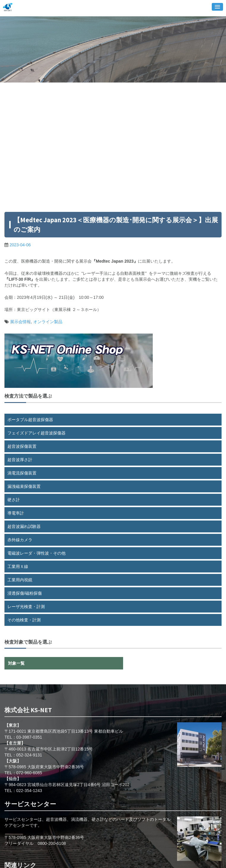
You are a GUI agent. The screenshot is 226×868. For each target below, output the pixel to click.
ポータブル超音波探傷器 (30, 420)
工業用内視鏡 (20, 580)
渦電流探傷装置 (22, 473)
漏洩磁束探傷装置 (24, 486)
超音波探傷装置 (22, 446)
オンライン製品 (48, 322)
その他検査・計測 (24, 620)
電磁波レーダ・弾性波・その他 (36, 553)
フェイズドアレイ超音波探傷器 (36, 433)
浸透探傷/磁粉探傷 (25, 593)
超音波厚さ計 (20, 460)
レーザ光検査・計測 (26, 607)
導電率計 (16, 513)
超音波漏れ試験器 (24, 526)
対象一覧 (16, 663)
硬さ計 (14, 500)
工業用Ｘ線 (18, 566)
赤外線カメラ (20, 540)
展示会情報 (20, 322)
